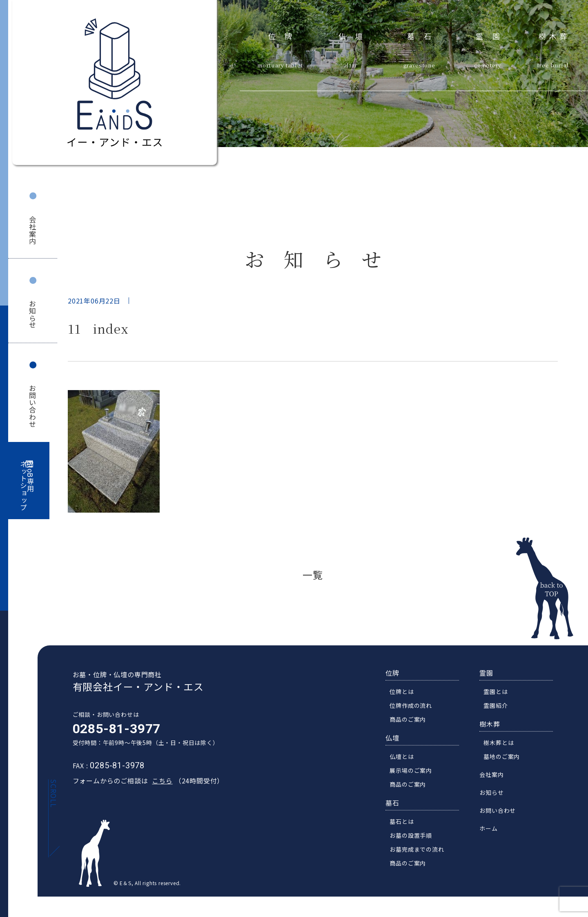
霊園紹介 (500, 712)
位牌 (285, 35)
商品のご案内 (413, 725)
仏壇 (355, 35)
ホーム (493, 834)
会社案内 (33, 230)
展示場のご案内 (416, 776)
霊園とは (500, 698)
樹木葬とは (503, 749)
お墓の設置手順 (416, 841)
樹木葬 (555, 35)
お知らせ (33, 314)
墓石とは (406, 828)
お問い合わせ (33, 406)
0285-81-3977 (112, 735)
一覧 (313, 575)
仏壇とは (406, 763)
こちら (158, 787)
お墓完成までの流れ (422, 855)
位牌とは (406, 698)
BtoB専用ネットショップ (27, 486)
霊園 (492, 35)
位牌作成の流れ (416, 712)
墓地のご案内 (507, 763)
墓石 (424, 35)
